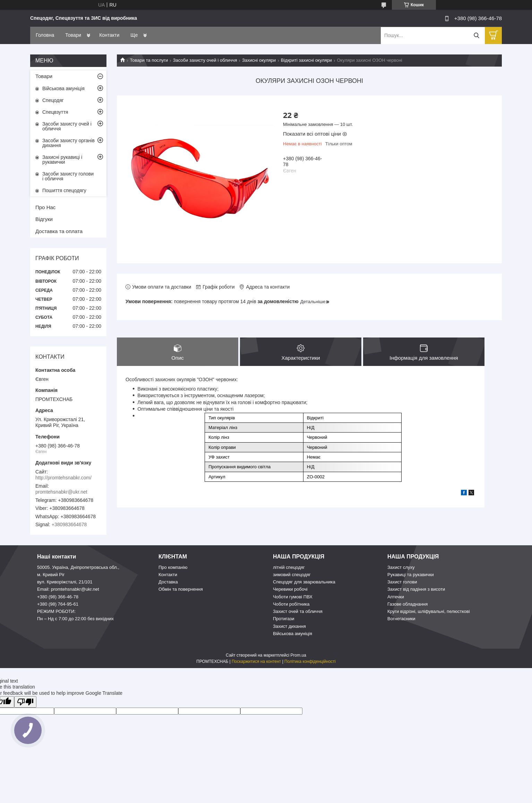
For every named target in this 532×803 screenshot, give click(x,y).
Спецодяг (53, 100)
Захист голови (402, 582)
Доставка (168, 582)
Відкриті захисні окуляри (306, 60)
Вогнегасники (401, 619)
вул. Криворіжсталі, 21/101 (65, 582)
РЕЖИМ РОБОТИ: (56, 611)
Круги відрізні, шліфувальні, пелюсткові (429, 611)
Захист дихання (289, 626)
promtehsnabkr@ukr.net (61, 492)
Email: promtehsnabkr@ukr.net (68, 589)
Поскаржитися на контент (256, 661)
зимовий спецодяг (292, 575)
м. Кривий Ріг (51, 575)
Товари (73, 35)
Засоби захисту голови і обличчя (68, 176)
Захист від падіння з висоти (416, 589)
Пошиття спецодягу (64, 190)
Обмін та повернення (181, 589)
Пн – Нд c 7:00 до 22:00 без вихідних (75, 619)
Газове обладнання (407, 604)
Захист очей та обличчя (298, 611)
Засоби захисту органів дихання (68, 143)
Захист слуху (401, 567)
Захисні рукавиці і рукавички (62, 160)
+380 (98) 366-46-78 (58, 597)
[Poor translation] (25, 702)
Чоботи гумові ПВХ (293, 597)
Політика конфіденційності (310, 661)
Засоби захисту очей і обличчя (205, 60)
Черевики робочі (290, 589)
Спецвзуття (55, 112)
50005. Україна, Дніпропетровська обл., (78, 567)
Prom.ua (298, 655)
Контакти (109, 35)
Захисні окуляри (259, 60)
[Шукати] (476, 36)
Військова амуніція (63, 88)
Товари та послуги (149, 60)
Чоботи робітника (291, 604)
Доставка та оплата (59, 231)
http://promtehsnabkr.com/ (63, 478)
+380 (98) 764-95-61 (58, 604)
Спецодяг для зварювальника (304, 582)
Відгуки (44, 219)
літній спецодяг (289, 567)
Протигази (284, 619)
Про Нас (45, 207)
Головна (45, 35)
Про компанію (173, 567)
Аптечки (396, 597)
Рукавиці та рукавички (411, 575)
